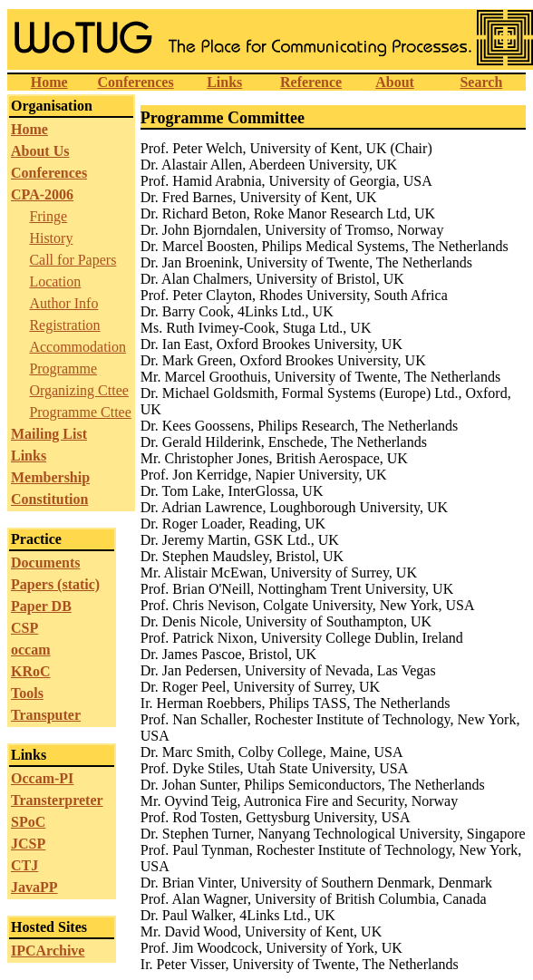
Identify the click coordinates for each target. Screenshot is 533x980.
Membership (50, 477)
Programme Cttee (80, 412)
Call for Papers (73, 260)
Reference (311, 82)
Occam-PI (42, 778)
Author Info (63, 303)
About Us (40, 151)
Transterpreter (57, 800)
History (51, 238)
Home (49, 82)
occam (31, 650)
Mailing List (49, 434)
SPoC (28, 822)
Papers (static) (55, 584)
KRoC (31, 671)
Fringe (48, 216)
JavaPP (34, 887)
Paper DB (41, 606)
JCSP (28, 844)
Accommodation (78, 347)
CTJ (24, 865)
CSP (24, 628)
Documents (45, 563)
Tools (27, 693)
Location (55, 281)
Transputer (46, 715)
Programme (63, 369)
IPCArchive (48, 951)
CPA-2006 (42, 194)
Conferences (135, 82)
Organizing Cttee (78, 390)
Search (481, 82)
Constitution (49, 499)
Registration (64, 325)
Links (224, 82)
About (395, 82)
